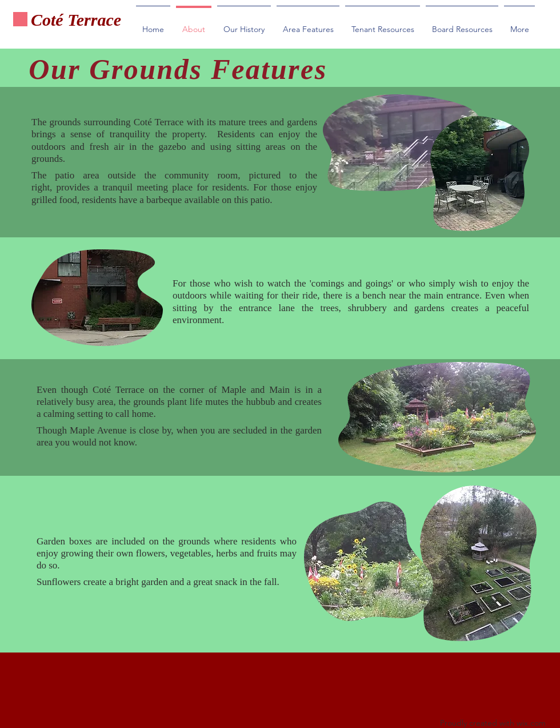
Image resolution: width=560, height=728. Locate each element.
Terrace (95, 20)
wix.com (531, 723)
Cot (43, 20)
